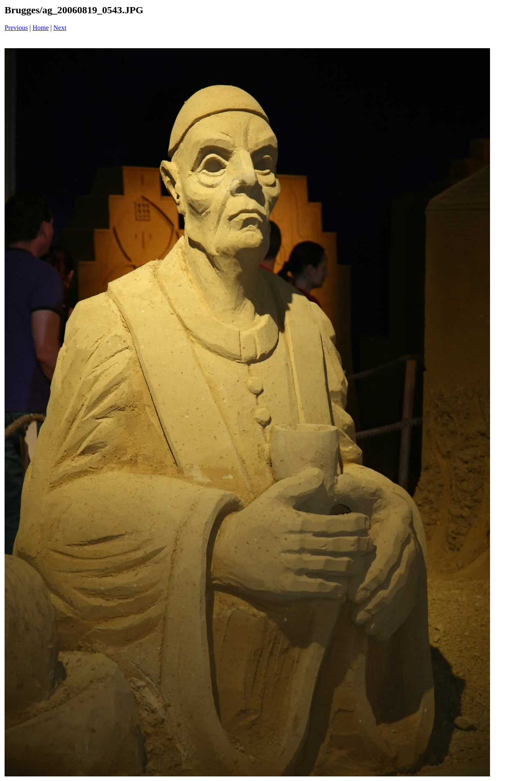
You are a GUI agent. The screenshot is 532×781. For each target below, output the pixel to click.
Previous (16, 28)
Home (41, 28)
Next (60, 28)
